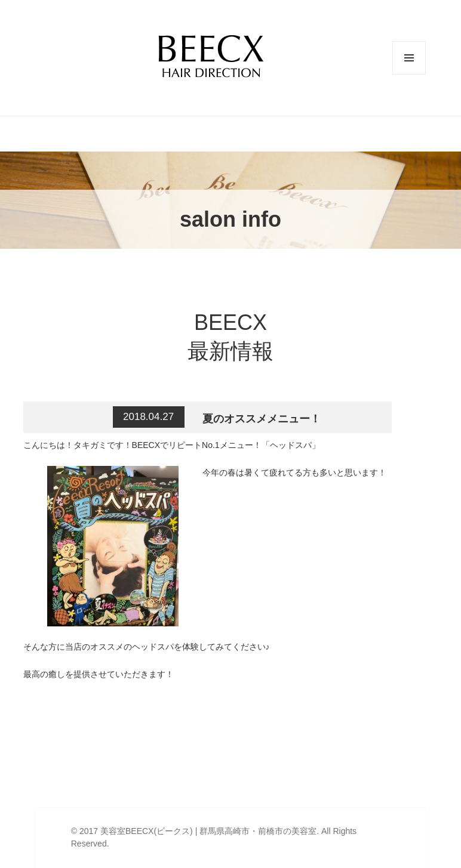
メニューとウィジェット (409, 74)
